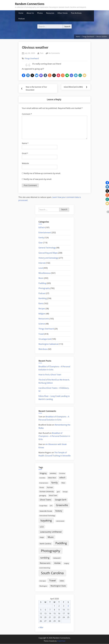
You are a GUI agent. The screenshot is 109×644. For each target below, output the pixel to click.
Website (25, 163)
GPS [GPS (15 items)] (51, 506)
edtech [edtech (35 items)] (62, 478)
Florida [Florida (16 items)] (42, 488)
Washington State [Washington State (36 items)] (58, 586)
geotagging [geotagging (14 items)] (43, 496)
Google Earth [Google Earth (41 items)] (61, 500)
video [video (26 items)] (62, 581)
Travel (41, 334)
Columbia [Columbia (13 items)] (42, 478)
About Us (30, 13)
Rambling (43, 298)
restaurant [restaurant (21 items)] (57, 558)
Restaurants (44, 319)
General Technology (47, 248)
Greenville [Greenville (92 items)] (62, 505)
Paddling (42, 283)
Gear (41, 243)
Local (41, 268)
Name (25, 143)
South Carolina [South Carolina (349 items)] (52, 573)
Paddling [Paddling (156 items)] (61, 543)
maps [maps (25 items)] (42, 537)
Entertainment (45, 233)
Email (25, 153)
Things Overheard (32, 58)
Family (41, 238)
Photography (44, 288)
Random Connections (30, 4)
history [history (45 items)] (59, 511)
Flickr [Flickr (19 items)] (63, 483)
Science (42, 324)
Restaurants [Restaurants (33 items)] (45, 563)
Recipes (42, 309)
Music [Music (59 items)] (51, 537)
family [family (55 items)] (55, 483)
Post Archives (76, 13)
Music (41, 278)
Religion (42, 314)
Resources (50, 13)
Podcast (22, 19)
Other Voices (63, 13)
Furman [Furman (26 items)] (50, 487)
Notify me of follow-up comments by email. (42, 173)
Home (21, 13)
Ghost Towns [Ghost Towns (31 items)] (46, 500)
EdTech (42, 228)
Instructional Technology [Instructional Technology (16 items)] (47, 516)
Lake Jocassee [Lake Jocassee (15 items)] (60, 521)
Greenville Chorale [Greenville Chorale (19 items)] (46, 511)
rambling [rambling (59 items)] (45, 558)
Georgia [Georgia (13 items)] (65, 492)
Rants (41, 304)
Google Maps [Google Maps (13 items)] (43, 506)
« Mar (41, 627)
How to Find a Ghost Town (50, 375)
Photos (40, 13)
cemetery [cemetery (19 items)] (53, 473)
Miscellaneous (45, 273)
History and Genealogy (48, 258)
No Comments (54, 53)
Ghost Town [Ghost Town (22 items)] (53, 496)
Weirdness (43, 349)
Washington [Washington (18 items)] (43, 586)
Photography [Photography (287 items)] (50, 551)
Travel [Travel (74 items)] (52, 581)
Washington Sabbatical (48, 344)
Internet (42, 263)
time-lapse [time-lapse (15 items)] (43, 581)
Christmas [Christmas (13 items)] (62, 474)
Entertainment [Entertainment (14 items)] (44, 483)
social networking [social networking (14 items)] (45, 568)
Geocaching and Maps (48, 253)
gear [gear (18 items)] (58, 492)
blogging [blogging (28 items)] (43, 473)
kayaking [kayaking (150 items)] (46, 521)
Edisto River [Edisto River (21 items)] (52, 478)
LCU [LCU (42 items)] (42, 527)
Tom (42, 53)
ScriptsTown (61, 641)
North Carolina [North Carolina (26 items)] (45, 544)
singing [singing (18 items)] (66, 563)
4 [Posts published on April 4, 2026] (68, 606)
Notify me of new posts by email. (38, 179)
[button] (24, 75)
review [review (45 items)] (57, 563)
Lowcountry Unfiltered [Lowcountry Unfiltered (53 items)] (51, 532)
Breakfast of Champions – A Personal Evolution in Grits (54, 436)
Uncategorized (45, 339)
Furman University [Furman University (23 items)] (47, 492)
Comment (27, 114)
